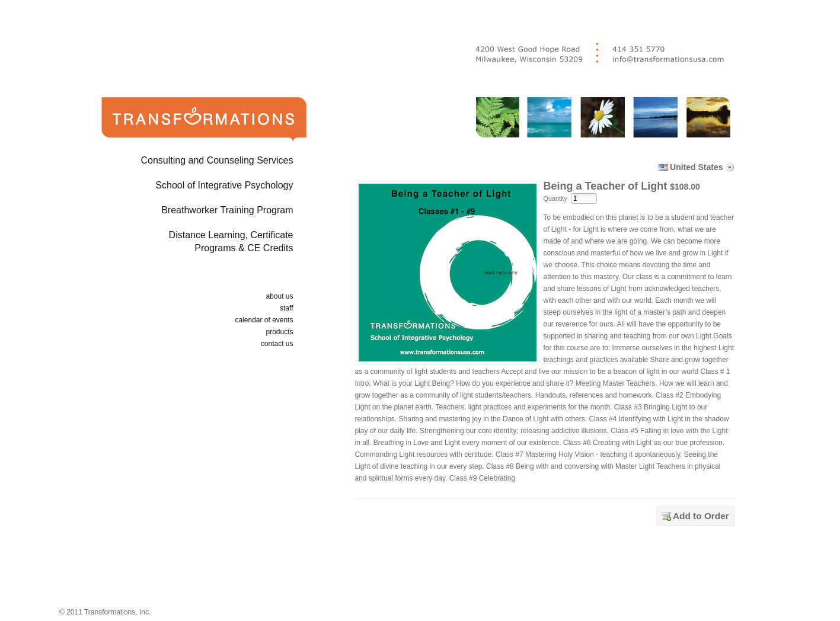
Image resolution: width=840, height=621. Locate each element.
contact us (277, 344)
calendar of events (264, 320)
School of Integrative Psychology (224, 185)
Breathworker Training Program (227, 210)
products (279, 332)
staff (286, 308)
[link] (547, 569)
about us (279, 296)
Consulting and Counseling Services (217, 160)
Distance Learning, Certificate (185, 244)
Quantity (555, 199)
